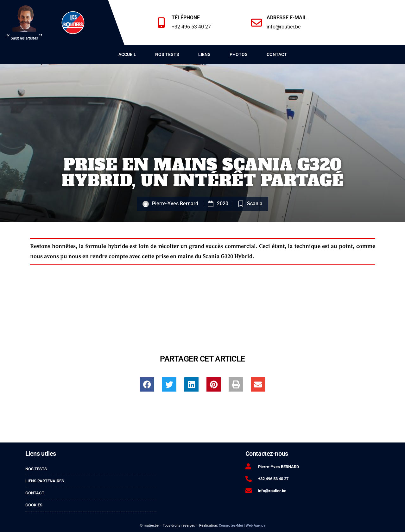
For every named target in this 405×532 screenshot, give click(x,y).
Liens (204, 54)
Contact (277, 54)
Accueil (127, 54)
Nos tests (167, 54)
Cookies (34, 505)
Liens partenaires (45, 481)
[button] (147, 384)
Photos (239, 54)
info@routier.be (284, 27)
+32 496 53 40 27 (192, 27)
